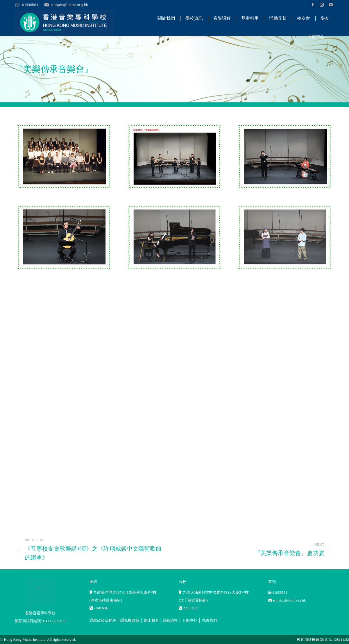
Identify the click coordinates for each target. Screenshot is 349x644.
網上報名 (151, 620)
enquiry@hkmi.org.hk (289, 600)
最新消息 (170, 620)
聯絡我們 (209, 620)
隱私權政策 (130, 620)
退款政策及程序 (103, 620)
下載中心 (189, 620)
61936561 (280, 593)
